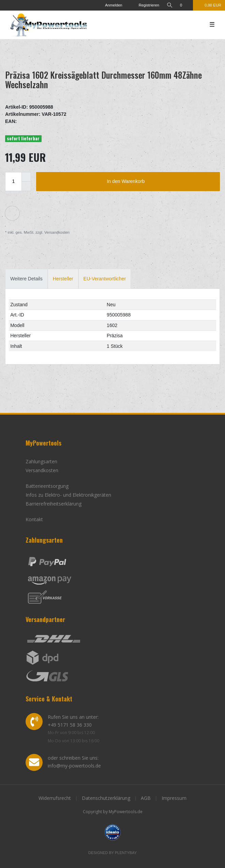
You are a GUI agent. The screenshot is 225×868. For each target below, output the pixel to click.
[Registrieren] (144, 5)
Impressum (174, 798)
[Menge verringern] (26, 186)
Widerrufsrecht (55, 798)
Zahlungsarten (41, 461)
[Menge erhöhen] (26, 177)
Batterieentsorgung (47, 486)
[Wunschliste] (185, 5)
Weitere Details (26, 279)
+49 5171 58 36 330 (70, 725)
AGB (146, 798)
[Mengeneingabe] (13, 182)
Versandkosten (56, 232)
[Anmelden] (111, 5)
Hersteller (63, 279)
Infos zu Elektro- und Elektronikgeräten (68, 495)
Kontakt (34, 519)
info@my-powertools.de (74, 766)
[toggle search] (169, 5)
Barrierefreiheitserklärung (54, 504)
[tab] (26, 279)
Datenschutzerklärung (106, 798)
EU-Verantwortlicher (105, 279)
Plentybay (126, 853)
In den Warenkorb (161, 182)
